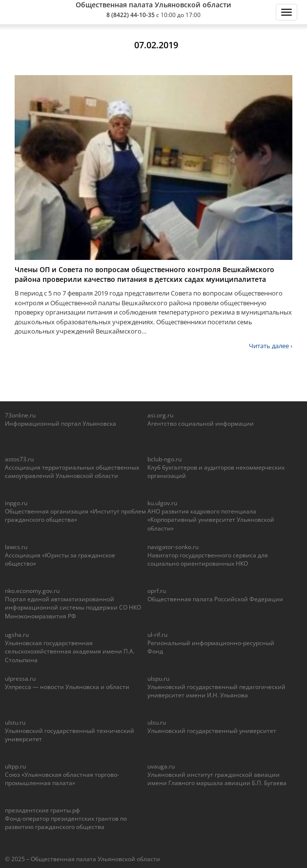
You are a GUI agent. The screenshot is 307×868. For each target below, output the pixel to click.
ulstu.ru (15, 722)
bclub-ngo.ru (164, 459)
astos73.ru (19, 459)
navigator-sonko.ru (173, 547)
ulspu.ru (158, 679)
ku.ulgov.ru (162, 503)
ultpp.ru (15, 766)
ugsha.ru (17, 635)
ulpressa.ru (20, 679)
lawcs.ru (16, 547)
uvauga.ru (161, 766)
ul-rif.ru (157, 635)
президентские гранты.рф (42, 810)
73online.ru (20, 415)
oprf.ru (157, 591)
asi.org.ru (160, 415)
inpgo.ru (16, 503)
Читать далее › (271, 346)
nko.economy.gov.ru (32, 591)
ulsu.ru (157, 722)
